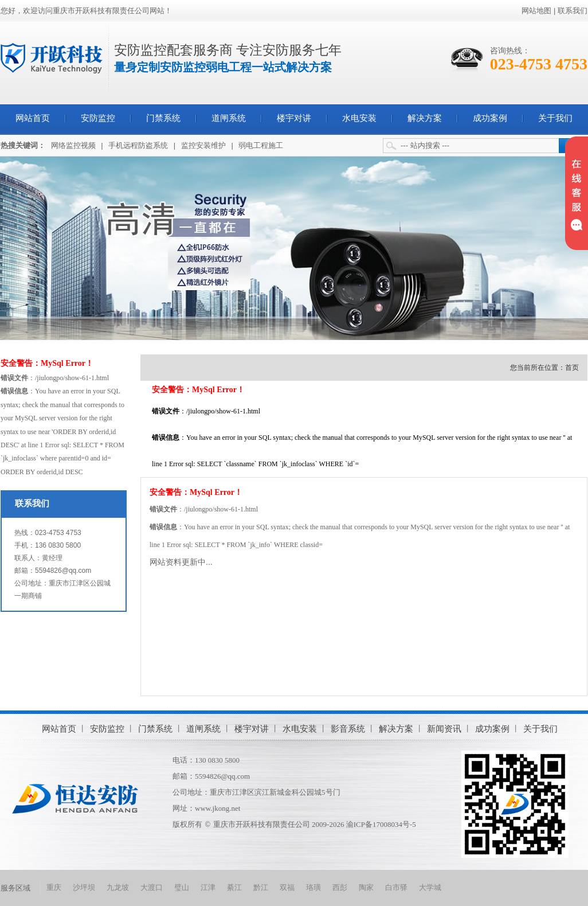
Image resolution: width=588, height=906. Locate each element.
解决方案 (425, 118)
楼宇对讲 (294, 118)
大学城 (430, 887)
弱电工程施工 (261, 145)
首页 (572, 368)
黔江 (261, 887)
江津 (208, 887)
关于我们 (555, 118)
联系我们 (573, 11)
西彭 (340, 887)
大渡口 (152, 887)
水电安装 (359, 118)
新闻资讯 (444, 729)
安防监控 (98, 118)
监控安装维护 (203, 145)
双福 (287, 887)
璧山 (182, 887)
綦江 (234, 887)
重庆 (54, 887)
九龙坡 (118, 887)
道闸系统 (229, 118)
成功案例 (490, 118)
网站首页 (33, 118)
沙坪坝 (84, 887)
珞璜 (313, 887)
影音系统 (348, 729)
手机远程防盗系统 (138, 145)
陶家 (366, 887)
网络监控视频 (73, 145)
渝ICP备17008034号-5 (381, 824)
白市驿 (396, 887)
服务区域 (15, 888)
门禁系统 (163, 118)
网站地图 (536, 11)
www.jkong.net (217, 808)
